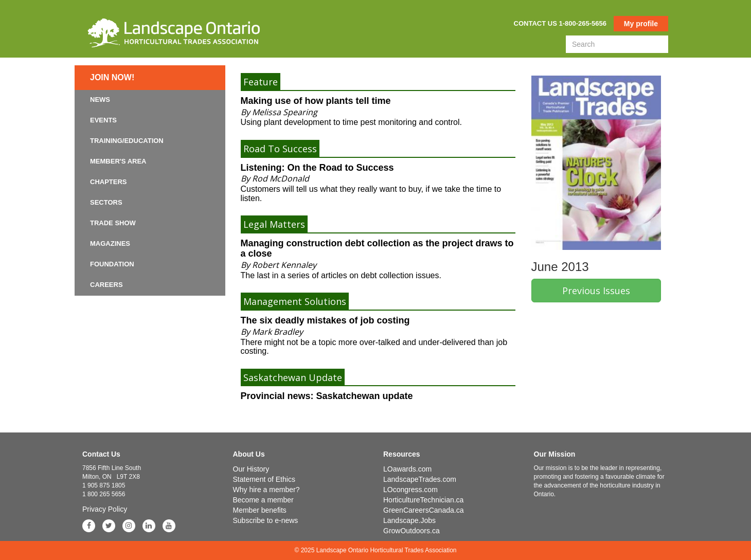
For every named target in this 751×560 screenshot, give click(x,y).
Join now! (112, 77)
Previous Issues (596, 291)
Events (103, 120)
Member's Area (118, 161)
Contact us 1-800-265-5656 (560, 23)
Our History (251, 469)
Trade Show (113, 223)
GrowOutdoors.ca (412, 531)
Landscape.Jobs (409, 520)
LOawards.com (407, 469)
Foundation (112, 264)
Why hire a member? (266, 490)
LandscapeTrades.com (420, 479)
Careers (106, 285)
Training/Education (127, 141)
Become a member (263, 500)
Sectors (106, 202)
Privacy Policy (105, 509)
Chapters (109, 182)
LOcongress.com (410, 490)
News (100, 100)
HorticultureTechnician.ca (423, 500)
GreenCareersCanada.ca (423, 510)
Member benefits (260, 510)
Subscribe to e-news (266, 520)
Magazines (110, 243)
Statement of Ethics (264, 479)
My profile (641, 24)
